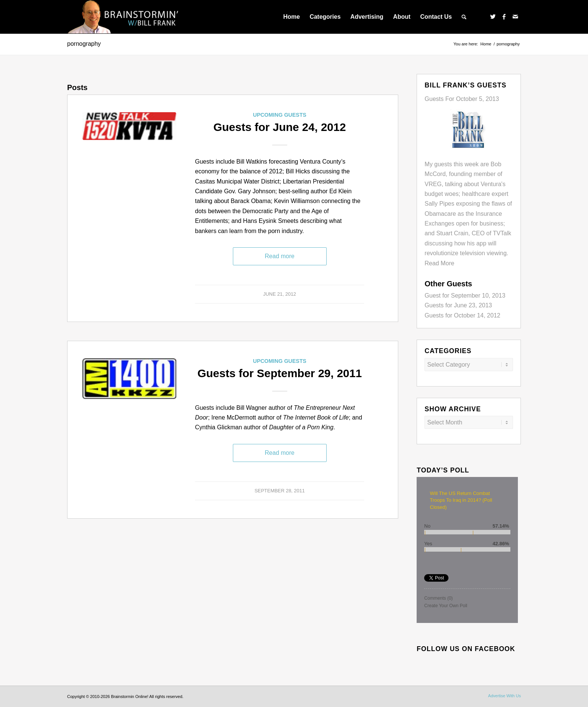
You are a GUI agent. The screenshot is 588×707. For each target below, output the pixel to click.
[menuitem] (291, 17)
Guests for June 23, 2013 (458, 305)
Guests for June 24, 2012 (280, 127)
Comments (438, 598)
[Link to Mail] (515, 17)
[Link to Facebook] (504, 17)
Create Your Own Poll (446, 606)
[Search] (464, 17)
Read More (439, 263)
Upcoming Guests (279, 115)
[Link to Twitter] (493, 17)
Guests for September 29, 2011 (280, 373)
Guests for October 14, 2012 (462, 315)
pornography (84, 44)
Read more (280, 256)
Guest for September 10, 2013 (465, 296)
